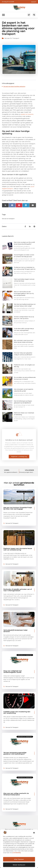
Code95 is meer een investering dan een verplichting (17, 712)
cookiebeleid (16, 853)
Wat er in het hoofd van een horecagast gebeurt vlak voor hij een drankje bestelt (24, 293)
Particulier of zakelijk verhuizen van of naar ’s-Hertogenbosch (18, 590)
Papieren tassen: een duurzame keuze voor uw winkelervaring (18, 549)
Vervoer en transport (12, 38)
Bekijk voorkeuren (19, 865)
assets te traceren (27, 114)
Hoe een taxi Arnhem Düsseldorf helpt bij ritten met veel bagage (18, 508)
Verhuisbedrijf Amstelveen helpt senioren (15, 631)
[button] (34, 833)
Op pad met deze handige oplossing (14, 86)
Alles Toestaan (19, 859)
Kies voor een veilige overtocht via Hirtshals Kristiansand (16, 794)
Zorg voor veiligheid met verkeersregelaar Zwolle (13, 672)
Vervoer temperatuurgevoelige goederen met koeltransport (15, 753)
